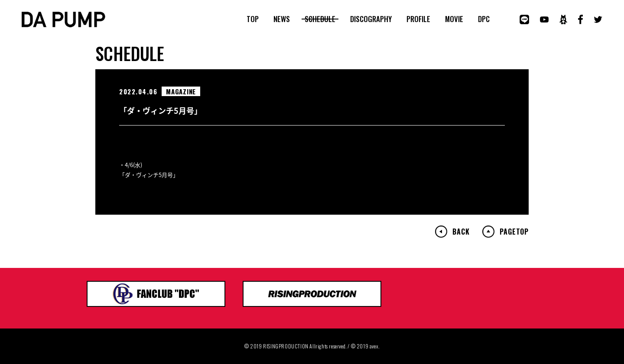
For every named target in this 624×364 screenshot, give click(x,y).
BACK (461, 232)
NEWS (282, 19)
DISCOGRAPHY (371, 19)
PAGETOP (514, 232)
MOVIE (454, 19)
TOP (253, 19)
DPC (484, 19)
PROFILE (418, 19)
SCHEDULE (320, 19)
